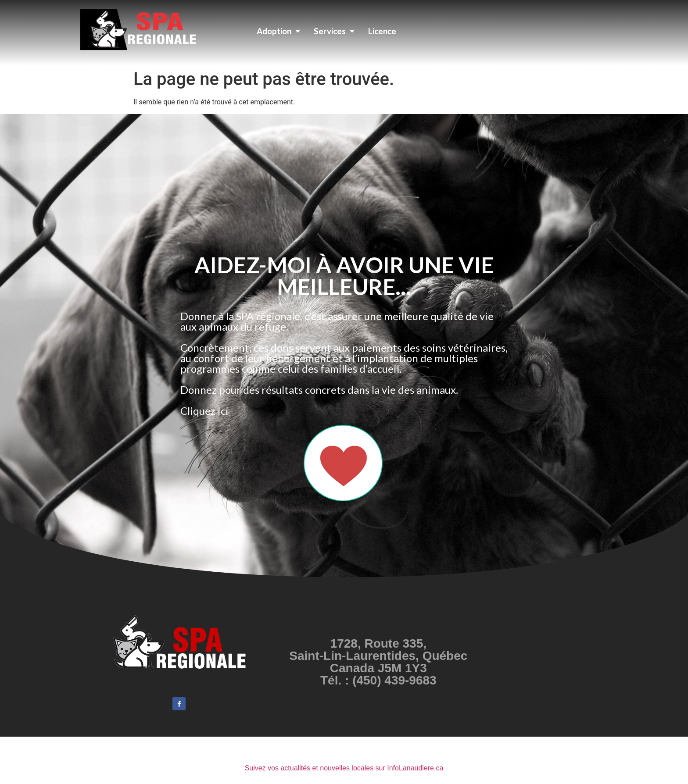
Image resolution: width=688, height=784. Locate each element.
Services (334, 31)
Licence (382, 31)
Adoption (278, 31)
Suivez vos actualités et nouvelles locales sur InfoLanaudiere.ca (344, 768)
